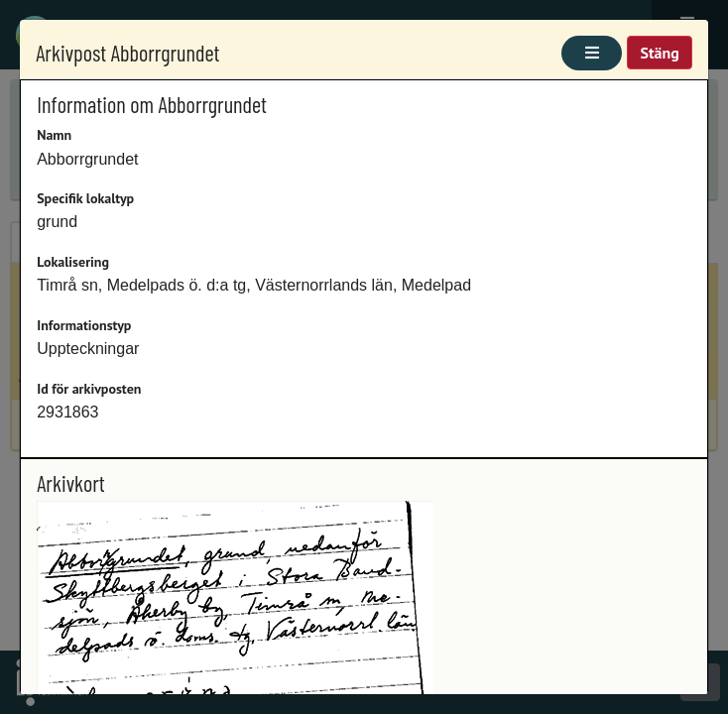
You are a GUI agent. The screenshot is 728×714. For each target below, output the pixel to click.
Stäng (659, 53)
